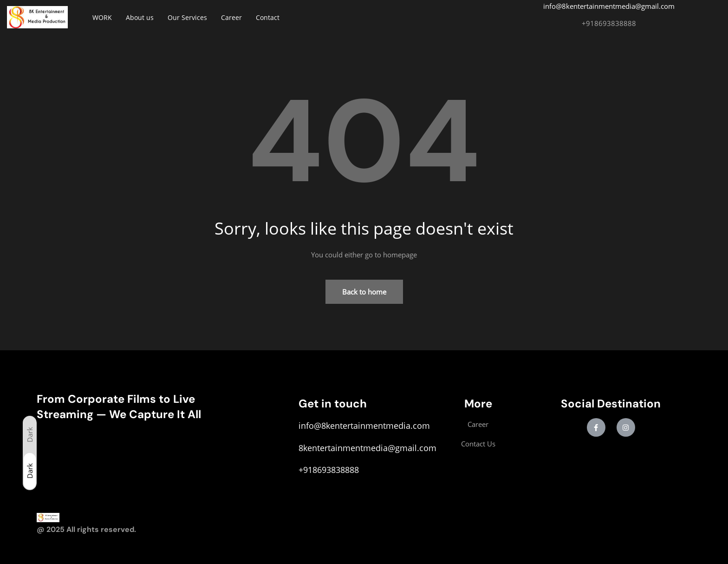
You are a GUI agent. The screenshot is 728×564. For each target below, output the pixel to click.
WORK (102, 17)
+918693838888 (609, 23)
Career (231, 17)
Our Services (187, 17)
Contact (268, 17)
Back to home (364, 292)
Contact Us (478, 444)
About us (140, 17)
